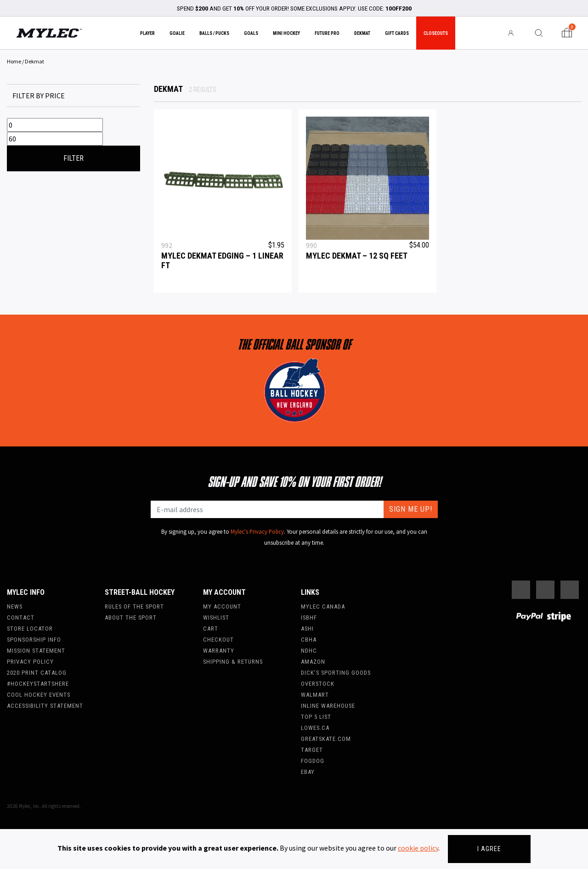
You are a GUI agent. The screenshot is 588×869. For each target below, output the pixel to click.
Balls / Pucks (214, 33)
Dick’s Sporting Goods (336, 673)
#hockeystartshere (38, 684)
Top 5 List (316, 717)
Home (14, 61)
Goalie (177, 33)
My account (222, 607)
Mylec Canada (323, 607)
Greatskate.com (326, 739)
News (15, 607)
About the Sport (131, 618)
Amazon (313, 662)
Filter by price (39, 96)
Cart (211, 629)
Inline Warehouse (328, 706)
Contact (21, 618)
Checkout (218, 640)
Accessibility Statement (45, 706)
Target (312, 750)
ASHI (307, 629)
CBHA (309, 640)
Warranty (219, 651)
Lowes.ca (315, 728)
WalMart (315, 695)
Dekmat (362, 33)
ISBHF (309, 618)
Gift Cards (397, 33)
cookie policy (418, 848)
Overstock (318, 684)
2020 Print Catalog (37, 673)
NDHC (309, 651)
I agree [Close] (489, 849)
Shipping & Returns (233, 662)
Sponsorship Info (34, 640)
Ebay (308, 772)
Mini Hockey (286, 33)
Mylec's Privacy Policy (257, 531)
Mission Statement (36, 651)
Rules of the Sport (134, 607)
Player (147, 33)
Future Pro (327, 33)
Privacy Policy (30, 662)
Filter (73, 158)
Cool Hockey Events (39, 695)
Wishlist (216, 618)
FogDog (313, 761)
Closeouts (436, 33)
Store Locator (30, 629)
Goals (251, 33)
